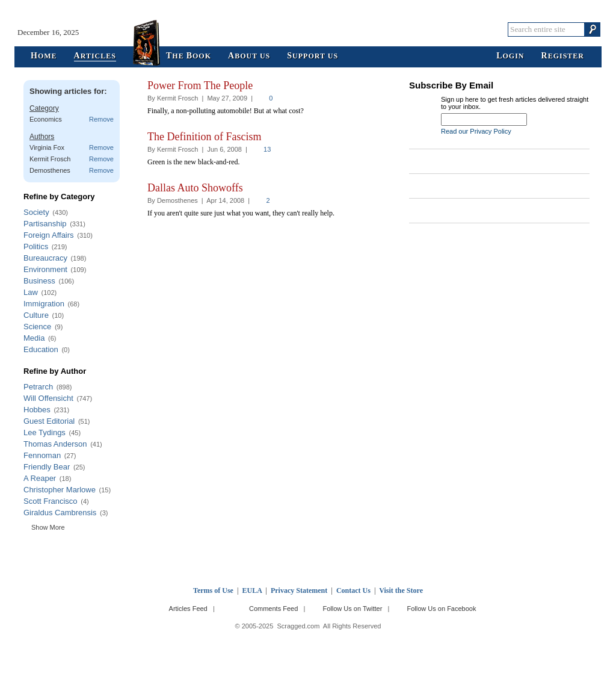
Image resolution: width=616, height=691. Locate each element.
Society (36, 212)
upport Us (313, 56)
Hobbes (37, 410)
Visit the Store (401, 590)
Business (39, 281)
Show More (48, 527)
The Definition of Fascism (204, 137)
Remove (101, 119)
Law (31, 292)
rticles (95, 56)
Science (37, 327)
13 (267, 149)
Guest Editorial (49, 421)
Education (41, 349)
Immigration (44, 304)
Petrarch (38, 387)
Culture (36, 315)
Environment (45, 269)
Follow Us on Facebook (442, 609)
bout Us (249, 56)
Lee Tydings (45, 432)
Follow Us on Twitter (352, 609)
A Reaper (40, 478)
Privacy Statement (299, 590)
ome (44, 56)
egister (563, 56)
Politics (36, 246)
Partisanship (45, 224)
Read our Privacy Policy (476, 131)
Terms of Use (213, 590)
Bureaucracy (45, 258)
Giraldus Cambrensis (60, 513)
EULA (252, 590)
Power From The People (200, 85)
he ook (189, 56)
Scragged (308, 29)
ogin (510, 56)
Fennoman (42, 455)
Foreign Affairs (49, 235)
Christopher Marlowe (60, 490)
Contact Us (353, 590)
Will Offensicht (48, 398)
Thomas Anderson (55, 444)
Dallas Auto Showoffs (195, 188)
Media (34, 338)
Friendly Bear (47, 467)
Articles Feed (188, 609)
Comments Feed (273, 609)
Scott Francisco (51, 501)
